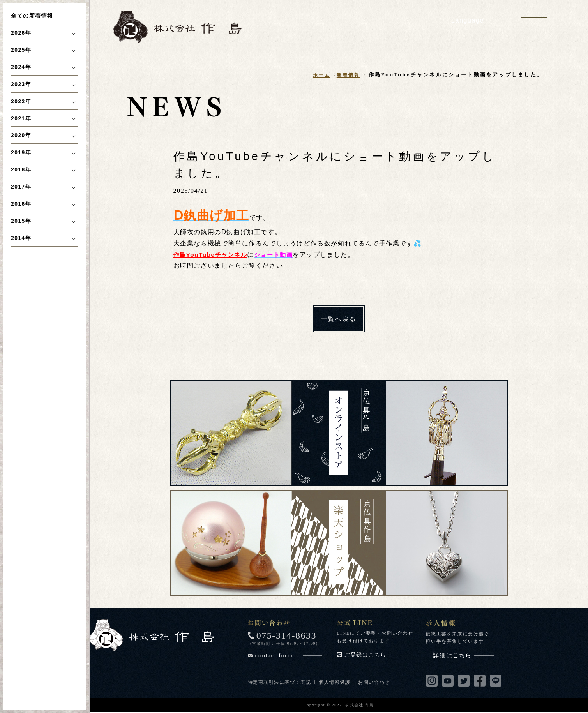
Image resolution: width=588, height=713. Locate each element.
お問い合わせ (375, 683)
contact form (289, 656)
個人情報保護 (335, 683)
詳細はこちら (463, 656)
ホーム (319, 75)
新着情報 (347, 75)
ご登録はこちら (378, 656)
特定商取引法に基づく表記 (280, 683)
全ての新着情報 (32, 16)
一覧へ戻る (339, 319)
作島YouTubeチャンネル (212, 255)
